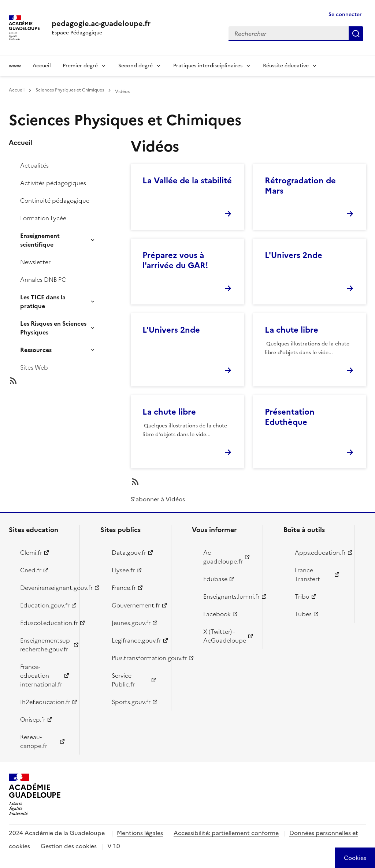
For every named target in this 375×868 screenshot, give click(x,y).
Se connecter (345, 14)
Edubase (215, 579)
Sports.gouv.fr (131, 702)
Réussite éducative (286, 66)
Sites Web (34, 367)
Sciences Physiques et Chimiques (70, 90)
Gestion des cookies (69, 846)
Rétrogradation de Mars (300, 186)
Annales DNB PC (43, 280)
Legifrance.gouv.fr (136, 640)
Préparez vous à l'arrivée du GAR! (175, 260)
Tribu (302, 596)
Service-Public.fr (123, 680)
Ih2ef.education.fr (45, 702)
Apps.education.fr (320, 553)
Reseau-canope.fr (34, 741)
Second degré (135, 66)
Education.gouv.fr (45, 605)
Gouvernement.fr (136, 605)
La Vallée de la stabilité (187, 181)
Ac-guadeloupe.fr (223, 557)
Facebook (217, 614)
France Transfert (307, 575)
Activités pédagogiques (53, 183)
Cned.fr (31, 570)
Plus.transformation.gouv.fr (137, 658)
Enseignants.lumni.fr (229, 596)
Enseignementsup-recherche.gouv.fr (46, 645)
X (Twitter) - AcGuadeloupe (225, 636)
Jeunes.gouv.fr (131, 623)
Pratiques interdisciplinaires (208, 66)
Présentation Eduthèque (290, 417)
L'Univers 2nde (294, 255)
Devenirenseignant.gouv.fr (46, 588)
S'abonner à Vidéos (158, 499)
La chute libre (292, 330)
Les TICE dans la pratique (43, 302)
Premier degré (80, 66)
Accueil (42, 66)
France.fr (124, 588)
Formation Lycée (43, 218)
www (15, 66)
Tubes (303, 614)
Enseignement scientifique (40, 240)
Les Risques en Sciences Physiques (53, 328)
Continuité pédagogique (55, 201)
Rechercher (356, 34)
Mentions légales (140, 833)
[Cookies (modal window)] (355, 858)
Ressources (36, 350)
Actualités (34, 165)
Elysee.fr (123, 570)
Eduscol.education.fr (46, 623)
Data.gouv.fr (129, 553)
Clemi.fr (31, 553)
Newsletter (35, 262)
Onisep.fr (33, 719)
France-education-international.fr (41, 676)
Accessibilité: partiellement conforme (226, 833)
